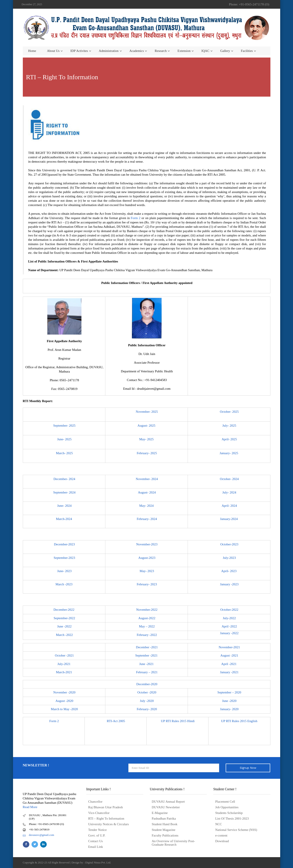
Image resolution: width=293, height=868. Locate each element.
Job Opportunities (227, 807)
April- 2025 (229, 439)
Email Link (96, 847)
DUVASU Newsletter (166, 807)
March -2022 (64, 635)
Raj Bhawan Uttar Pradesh (106, 807)
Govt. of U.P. (97, 835)
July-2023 (229, 558)
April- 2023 (229, 571)
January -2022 (229, 633)
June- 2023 (64, 571)
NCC (219, 824)
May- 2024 (147, 506)
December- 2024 (64, 479)
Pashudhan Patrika (164, 818)
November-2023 (147, 544)
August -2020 (64, 701)
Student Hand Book (165, 824)
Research (161, 51)
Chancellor (95, 802)
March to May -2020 (64, 709)
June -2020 (229, 701)
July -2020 (147, 701)
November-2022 (147, 610)
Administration (109, 51)
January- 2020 (229, 709)
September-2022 (64, 618)
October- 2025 (229, 412)
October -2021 (64, 655)
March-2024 (64, 519)
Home (32, 51)
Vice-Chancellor (99, 813)
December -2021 (147, 647)
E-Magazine (160, 813)
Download (222, 841)
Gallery (225, 51)
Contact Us (95, 841)
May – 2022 (147, 626)
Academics (137, 51)
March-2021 (64, 672)
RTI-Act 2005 (116, 721)
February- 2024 (147, 519)
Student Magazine (164, 830)
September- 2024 (64, 492)
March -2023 (65, 584)
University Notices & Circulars (108, 824)
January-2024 (229, 519)
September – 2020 (229, 692)
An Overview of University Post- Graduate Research (173, 843)
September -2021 (147, 655)
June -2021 (147, 664)
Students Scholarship (229, 813)
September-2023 (64, 558)
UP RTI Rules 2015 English (240, 721)
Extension (184, 51)
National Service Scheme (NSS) (236, 830)
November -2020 (64, 692)
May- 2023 (147, 571)
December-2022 (64, 610)
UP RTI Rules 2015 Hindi (178, 721)
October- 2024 (229, 479)
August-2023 (147, 558)
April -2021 (229, 664)
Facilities (247, 51)
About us (53, 51)
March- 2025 (64, 453)
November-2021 (229, 647)
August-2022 (147, 618)
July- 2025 (229, 426)
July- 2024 (229, 492)
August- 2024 (147, 492)
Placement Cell (225, 802)
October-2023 (229, 544)
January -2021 (229, 672)
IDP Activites (79, 51)
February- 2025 (147, 453)
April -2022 (229, 626)
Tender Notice (97, 830)
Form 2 (136, 218)
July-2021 (64, 664)
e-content (221, 835)
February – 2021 (147, 672)
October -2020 (147, 692)
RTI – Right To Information (106, 818)
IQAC (205, 51)
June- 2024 (64, 506)
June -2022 (64, 626)
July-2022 (229, 618)
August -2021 (229, 655)
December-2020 (147, 684)
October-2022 (229, 610)
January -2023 (229, 584)
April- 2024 (229, 506)
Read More (30, 807)
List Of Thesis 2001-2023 (232, 818)
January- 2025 (229, 453)
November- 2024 (147, 479)
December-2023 (64, 544)
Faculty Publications (165, 835)
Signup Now (248, 768)
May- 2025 (147, 439)
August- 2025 (147, 426)
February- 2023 (147, 584)
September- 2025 (64, 426)
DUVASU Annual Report (168, 802)
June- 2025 (64, 439)
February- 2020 (147, 709)
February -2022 (147, 635)
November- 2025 (147, 412)
